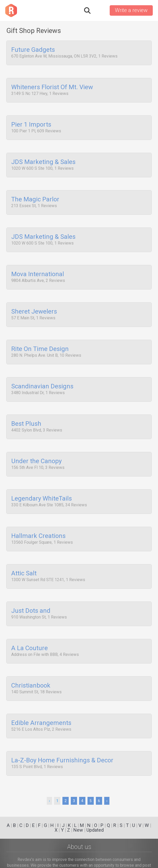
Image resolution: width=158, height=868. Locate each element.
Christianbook (31, 634)
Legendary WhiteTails (42, 462)
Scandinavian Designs (42, 359)
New (78, 830)
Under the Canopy (36, 428)
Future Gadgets (33, 50)
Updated (95, 830)
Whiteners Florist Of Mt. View (52, 84)
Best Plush (26, 393)
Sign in (100, 10)
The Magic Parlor (35, 187)
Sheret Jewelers (34, 290)
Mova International (38, 256)
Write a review (131, 10)
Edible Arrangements (41, 668)
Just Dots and (31, 565)
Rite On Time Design (40, 325)
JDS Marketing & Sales (43, 153)
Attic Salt (24, 531)
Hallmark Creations (38, 496)
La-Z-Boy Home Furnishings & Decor (62, 702)
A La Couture (30, 599)
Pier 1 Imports (31, 119)
